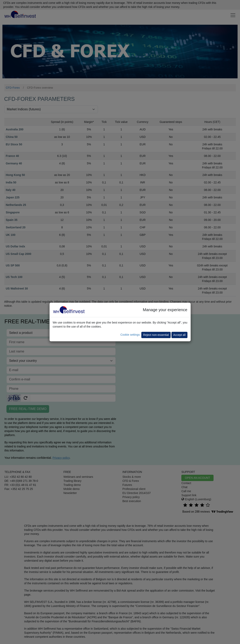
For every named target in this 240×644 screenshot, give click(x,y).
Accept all (179, 335)
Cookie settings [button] (130, 335)
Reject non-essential (156, 335)
